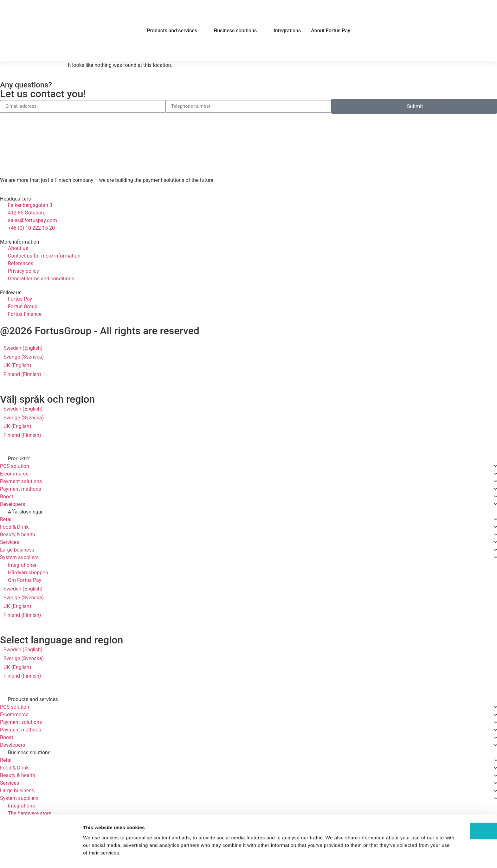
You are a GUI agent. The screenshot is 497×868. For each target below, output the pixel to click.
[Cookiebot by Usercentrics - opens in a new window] (41, 856)
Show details (333, 855)
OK (444, 813)
